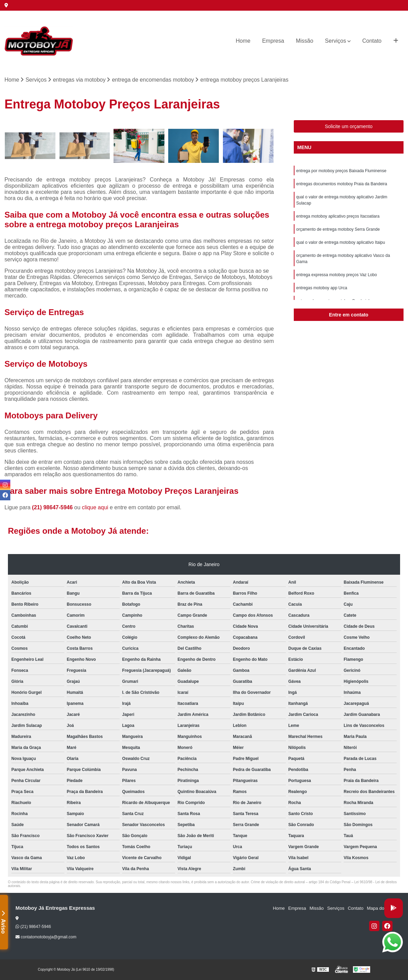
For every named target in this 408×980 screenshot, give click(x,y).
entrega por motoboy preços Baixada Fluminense (341, 171)
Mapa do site (379, 908)
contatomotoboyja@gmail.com (46, 937)
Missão (305, 41)
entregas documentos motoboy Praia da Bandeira (342, 184)
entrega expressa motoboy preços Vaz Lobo (337, 275)
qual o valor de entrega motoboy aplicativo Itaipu (341, 242)
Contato (372, 41)
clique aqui (95, 507)
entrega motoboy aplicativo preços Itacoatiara (338, 216)
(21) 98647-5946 (53, 507)
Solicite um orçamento (349, 126)
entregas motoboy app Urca (322, 288)
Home (243, 41)
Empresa (273, 41)
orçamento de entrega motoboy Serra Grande (338, 229)
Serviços (336, 41)
